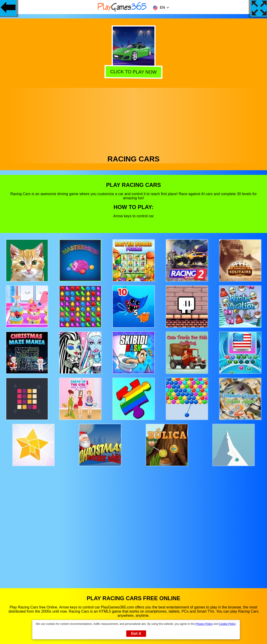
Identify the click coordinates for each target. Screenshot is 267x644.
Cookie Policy (227, 624)
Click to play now (133, 72)
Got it (136, 634)
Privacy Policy (204, 624)
